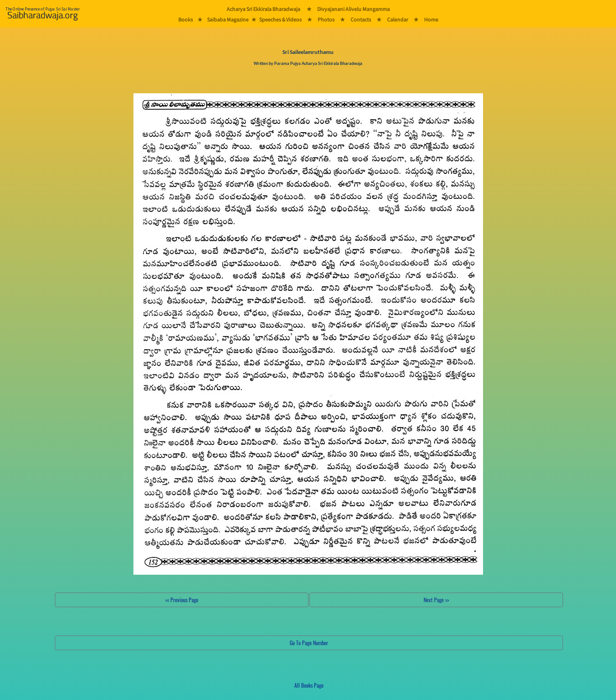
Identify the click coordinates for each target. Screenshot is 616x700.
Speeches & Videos (280, 19)
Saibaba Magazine (228, 19)
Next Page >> (436, 600)
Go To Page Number (309, 643)
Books (186, 19)
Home (431, 19)
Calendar (398, 19)
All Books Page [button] (309, 685)
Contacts (361, 19)
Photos (326, 19)
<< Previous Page (182, 600)
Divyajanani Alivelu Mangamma (353, 9)
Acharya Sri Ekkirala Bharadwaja (263, 9)
